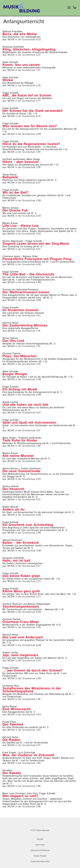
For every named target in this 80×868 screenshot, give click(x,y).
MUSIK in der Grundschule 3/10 (24, 364)
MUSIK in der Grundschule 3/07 (24, 661)
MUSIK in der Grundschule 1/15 (24, 346)
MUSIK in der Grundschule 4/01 (24, 249)
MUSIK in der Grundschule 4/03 (24, 715)
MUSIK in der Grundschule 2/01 (24, 745)
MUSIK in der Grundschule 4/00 (24, 264)
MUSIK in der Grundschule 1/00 (24, 763)
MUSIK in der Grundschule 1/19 (24, 331)
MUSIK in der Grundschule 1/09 (24, 152)
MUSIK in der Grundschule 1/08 (24, 167)
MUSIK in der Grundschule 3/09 (24, 134)
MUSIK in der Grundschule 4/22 (24, 40)
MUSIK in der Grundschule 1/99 (24, 786)
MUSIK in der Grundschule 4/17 (24, 101)
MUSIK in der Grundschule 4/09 (24, 612)
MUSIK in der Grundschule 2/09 (24, 379)
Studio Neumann (43, 830)
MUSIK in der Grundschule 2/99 (24, 533)
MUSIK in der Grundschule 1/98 (24, 807)
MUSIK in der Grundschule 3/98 (24, 551)
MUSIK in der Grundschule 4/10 (24, 116)
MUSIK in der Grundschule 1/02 (24, 730)
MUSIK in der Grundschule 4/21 (24, 55)
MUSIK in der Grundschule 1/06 (24, 446)
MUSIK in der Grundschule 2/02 (24, 479)
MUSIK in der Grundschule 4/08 (24, 395)
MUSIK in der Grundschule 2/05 (24, 216)
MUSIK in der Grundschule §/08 (24, 645)
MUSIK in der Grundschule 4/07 (24, 413)
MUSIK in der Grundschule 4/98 (24, 300)
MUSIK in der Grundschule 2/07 (24, 183)
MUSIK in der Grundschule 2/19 (24, 86)
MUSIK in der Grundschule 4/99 (24, 282)
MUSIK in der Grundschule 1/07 (24, 431)
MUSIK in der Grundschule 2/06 (24, 201)
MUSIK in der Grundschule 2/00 (24, 515)
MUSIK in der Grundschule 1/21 (24, 70)
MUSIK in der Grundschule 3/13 (24, 581)
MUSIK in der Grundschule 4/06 (24, 678)
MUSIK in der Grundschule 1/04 (24, 461)
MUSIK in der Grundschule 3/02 (24, 234)
